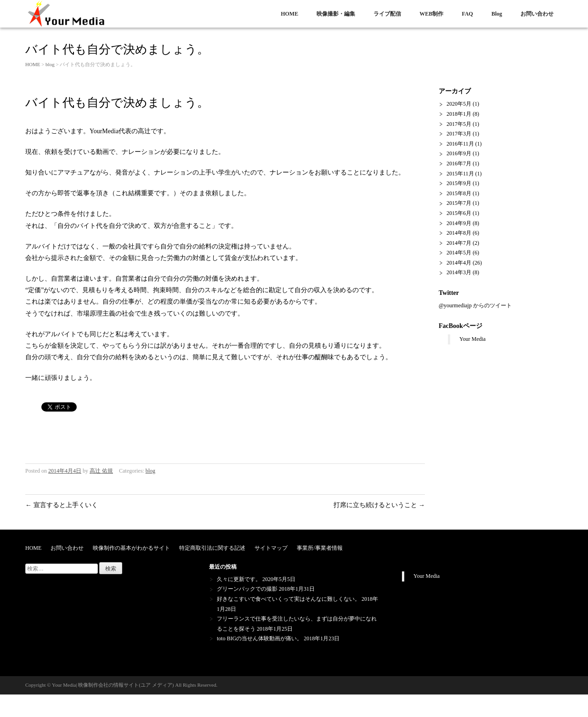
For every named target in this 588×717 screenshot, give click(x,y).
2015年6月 (459, 213)
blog (50, 64)
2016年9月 (459, 153)
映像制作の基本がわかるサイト (131, 548)
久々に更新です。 (239, 579)
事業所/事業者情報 (319, 548)
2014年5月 (459, 253)
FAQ (467, 14)
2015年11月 (460, 174)
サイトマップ (271, 548)
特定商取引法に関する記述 (212, 548)
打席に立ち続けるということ (379, 505)
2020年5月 (459, 104)
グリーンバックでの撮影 (247, 589)
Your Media (472, 339)
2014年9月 (459, 223)
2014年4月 (459, 263)
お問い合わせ (537, 14)
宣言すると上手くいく (62, 505)
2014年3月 (459, 272)
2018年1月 (459, 114)
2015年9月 (459, 183)
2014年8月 (459, 233)
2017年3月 (459, 134)
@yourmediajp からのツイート (475, 305)
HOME (289, 14)
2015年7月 (459, 203)
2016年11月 (460, 144)
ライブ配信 (387, 14)
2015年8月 (459, 193)
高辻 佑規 (101, 471)
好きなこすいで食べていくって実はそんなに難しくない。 (288, 599)
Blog (497, 14)
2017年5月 (459, 124)
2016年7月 (459, 164)
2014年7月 (459, 243)
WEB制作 (431, 14)
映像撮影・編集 (336, 14)
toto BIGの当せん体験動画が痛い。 (260, 638)
